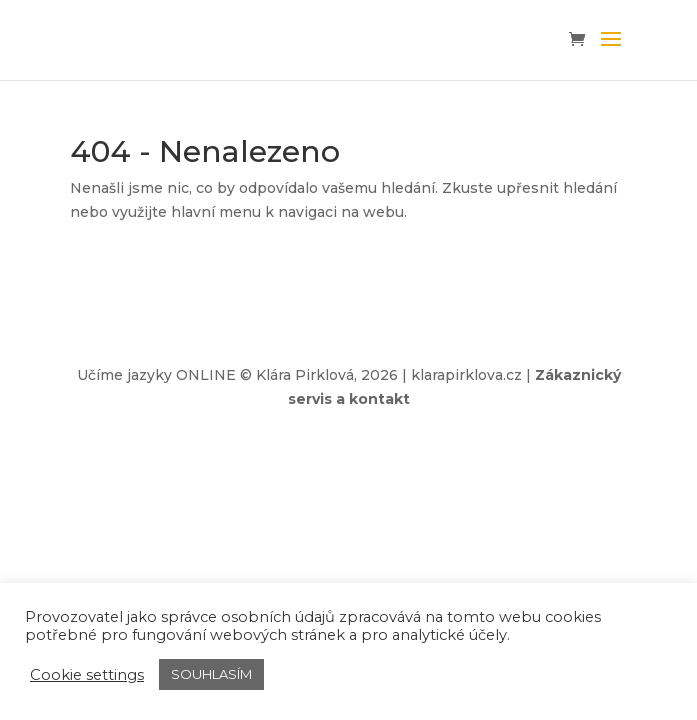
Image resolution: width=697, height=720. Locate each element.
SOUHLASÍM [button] (211, 674)
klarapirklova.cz (466, 375)
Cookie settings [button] (87, 675)
